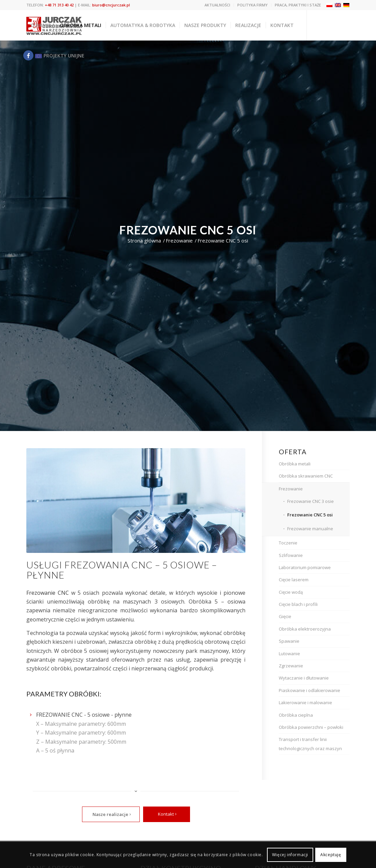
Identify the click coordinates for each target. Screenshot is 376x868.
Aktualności (217, 5)
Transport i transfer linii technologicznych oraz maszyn (310, 744)
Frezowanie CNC (48, 593)
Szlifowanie (291, 555)
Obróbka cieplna (296, 715)
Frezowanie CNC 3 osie (311, 501)
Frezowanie (291, 489)
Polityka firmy (252, 5)
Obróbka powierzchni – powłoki (311, 727)
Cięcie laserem (294, 580)
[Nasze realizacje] (111, 814)
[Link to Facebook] (28, 55)
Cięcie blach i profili (298, 604)
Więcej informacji (290, 855)
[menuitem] (218, 5)
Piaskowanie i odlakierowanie (310, 690)
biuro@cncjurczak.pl (111, 5)
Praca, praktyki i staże (298, 5)
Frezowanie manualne (310, 529)
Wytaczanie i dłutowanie (304, 678)
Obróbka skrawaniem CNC (306, 476)
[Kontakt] (167, 814)
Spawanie (289, 641)
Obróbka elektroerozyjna (305, 629)
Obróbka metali (295, 464)
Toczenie (288, 543)
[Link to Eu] (59, 55)
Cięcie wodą (291, 592)
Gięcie (285, 616)
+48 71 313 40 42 (59, 5)
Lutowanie (289, 654)
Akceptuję (331, 855)
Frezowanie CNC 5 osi (310, 515)
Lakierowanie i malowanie (305, 703)
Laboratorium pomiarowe (305, 567)
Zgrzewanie (291, 666)
